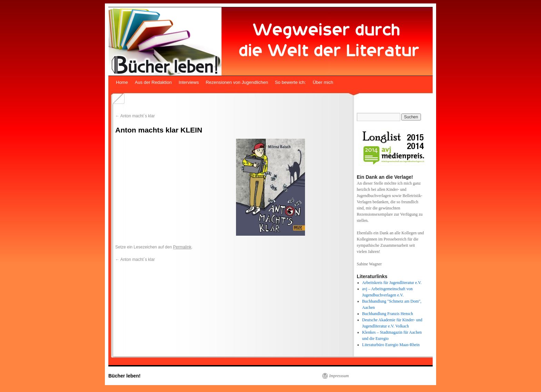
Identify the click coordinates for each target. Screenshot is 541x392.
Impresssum (339, 376)
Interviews (189, 82)
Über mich (323, 82)
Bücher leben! (124, 376)
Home (122, 82)
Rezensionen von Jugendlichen (237, 82)
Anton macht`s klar (135, 116)
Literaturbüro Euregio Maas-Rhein (391, 345)
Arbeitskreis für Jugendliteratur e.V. (392, 283)
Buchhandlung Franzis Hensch (388, 314)
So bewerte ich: (291, 82)
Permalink (182, 247)
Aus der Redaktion (153, 82)
